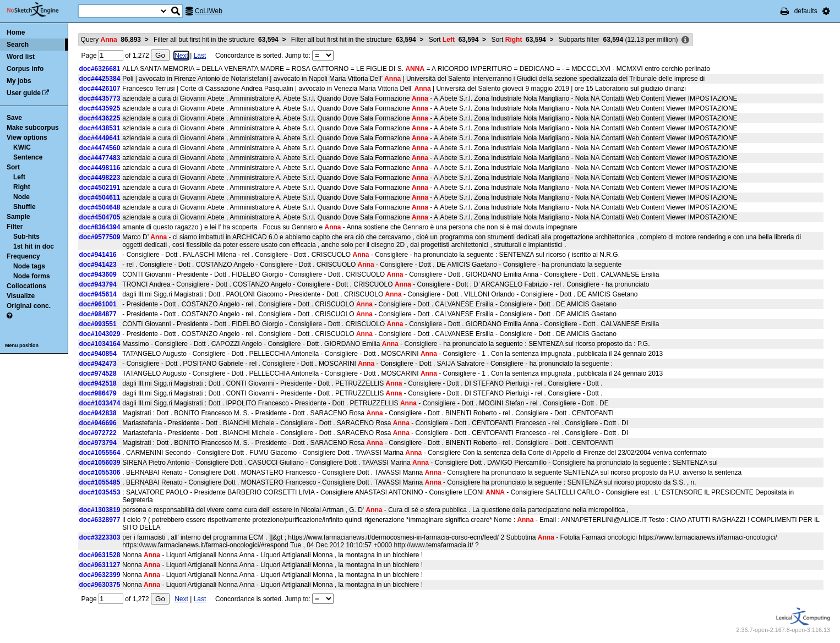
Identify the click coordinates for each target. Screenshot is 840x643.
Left (19, 177)
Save (14, 118)
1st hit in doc (34, 246)
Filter (15, 227)
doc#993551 (98, 324)
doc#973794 (98, 443)
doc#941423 (98, 265)
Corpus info (25, 69)
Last (200, 56)
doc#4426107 (100, 89)
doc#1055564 (100, 453)
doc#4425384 (100, 79)
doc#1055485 (100, 482)
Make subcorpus (33, 128)
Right (22, 187)
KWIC (22, 147)
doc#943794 (98, 284)
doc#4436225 (100, 118)
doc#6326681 (100, 69)
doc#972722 (98, 433)
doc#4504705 (100, 217)
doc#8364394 (100, 227)
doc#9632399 (100, 575)
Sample (18, 217)
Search (18, 45)
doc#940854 (98, 354)
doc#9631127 (100, 565)
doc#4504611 (100, 197)
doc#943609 (98, 274)
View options (27, 138)
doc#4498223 (100, 178)
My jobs (19, 81)
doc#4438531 (100, 128)
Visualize (21, 296)
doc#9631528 (100, 555)
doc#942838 (98, 413)
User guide (24, 93)
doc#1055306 (100, 472)
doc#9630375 (100, 585)
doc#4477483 (100, 158)
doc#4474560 (100, 148)
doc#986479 (98, 393)
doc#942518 (98, 383)
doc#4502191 (100, 188)
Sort (13, 167)
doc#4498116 (100, 168)
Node (21, 197)
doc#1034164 (100, 344)
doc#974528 (98, 373)
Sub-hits (26, 237)
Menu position (22, 345)
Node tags (29, 266)
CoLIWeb (209, 11)
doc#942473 (98, 364)
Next (181, 56)
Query (111, 40)
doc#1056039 (100, 463)
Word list (21, 57)
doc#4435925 (100, 108)
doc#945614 (98, 294)
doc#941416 (98, 255)
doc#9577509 (100, 237)
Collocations (26, 286)
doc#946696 (98, 423)
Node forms (32, 276)
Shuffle (24, 207)
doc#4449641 (100, 138)
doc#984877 (98, 314)
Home (16, 32)
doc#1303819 (100, 510)
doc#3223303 (100, 537)
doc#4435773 (100, 98)
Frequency (23, 256)
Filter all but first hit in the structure (216, 40)
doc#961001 (98, 304)
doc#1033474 (100, 403)
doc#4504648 (100, 207)
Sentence (28, 157)
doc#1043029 (100, 334)
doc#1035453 (100, 492)
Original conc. (29, 306)
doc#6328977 (100, 520)
